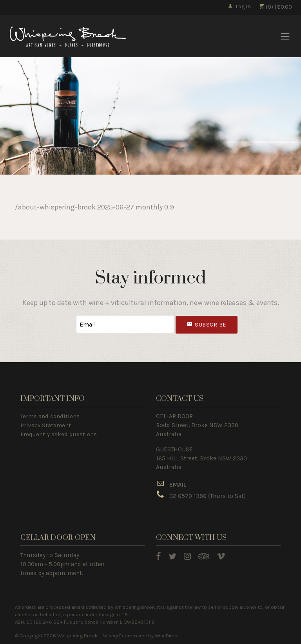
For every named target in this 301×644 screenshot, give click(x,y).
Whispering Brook (68, 36)
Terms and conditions (50, 416)
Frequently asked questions (59, 434)
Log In (239, 6)
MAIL (180, 485)
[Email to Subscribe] (125, 324)
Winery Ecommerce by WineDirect (141, 636)
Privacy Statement (46, 425)
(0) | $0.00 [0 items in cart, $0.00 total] (275, 7)
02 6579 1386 (188, 496)
